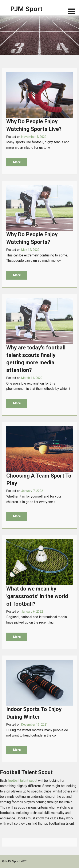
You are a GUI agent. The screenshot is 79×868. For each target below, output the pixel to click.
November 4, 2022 (34, 137)
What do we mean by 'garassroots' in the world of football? (37, 596)
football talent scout (23, 781)
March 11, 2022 (32, 378)
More (17, 162)
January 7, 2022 (32, 491)
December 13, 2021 (35, 725)
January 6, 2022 (32, 612)
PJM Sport (26, 9)
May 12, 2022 (30, 250)
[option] (39, 35)
